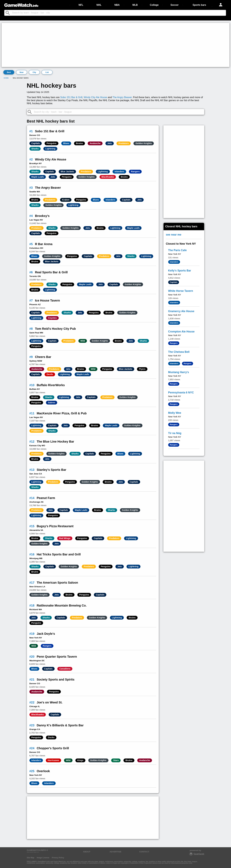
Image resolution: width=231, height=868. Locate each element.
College (154, 5)
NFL (81, 5)
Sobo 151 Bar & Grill (71, 97)
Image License (43, 858)
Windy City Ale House (95, 97)
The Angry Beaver (122, 97)
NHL (99, 5)
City (34, 72)
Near (22, 72)
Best (9, 72)
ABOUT (87, 852)
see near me (174, 235)
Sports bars (199, 5)
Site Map (31, 858)
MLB (135, 5)
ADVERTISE (115, 852)
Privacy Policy (58, 858)
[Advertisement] (93, 45)
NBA (117, 5)
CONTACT (144, 852)
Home (6, 78)
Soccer (175, 5)
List (47, 72)
